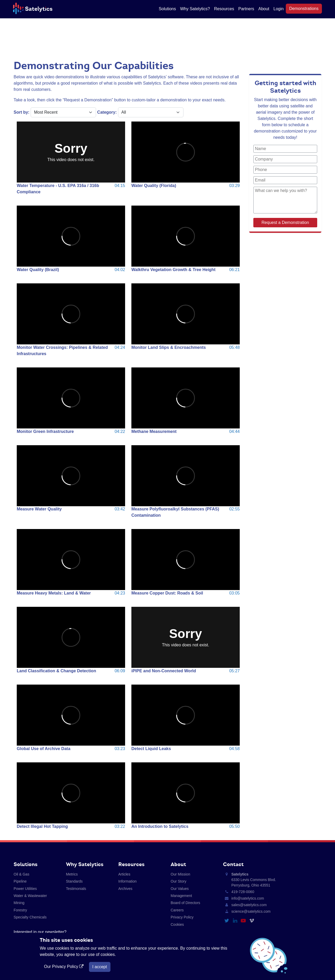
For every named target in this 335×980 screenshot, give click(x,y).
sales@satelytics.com (249, 905)
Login (279, 9)
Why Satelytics (85, 864)
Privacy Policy (182, 917)
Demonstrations (304, 9)
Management (181, 896)
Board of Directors (185, 903)
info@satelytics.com (248, 898)
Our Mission (180, 874)
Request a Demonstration (285, 222)
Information (127, 881)
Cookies (177, 924)
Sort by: (21, 112)
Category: (107, 112)
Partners (246, 9)
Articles (124, 874)
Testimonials (76, 889)
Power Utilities (25, 889)
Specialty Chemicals (30, 917)
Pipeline (20, 881)
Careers (177, 910)
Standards (74, 881)
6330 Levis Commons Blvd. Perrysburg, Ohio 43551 (254, 880)
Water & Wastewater (30, 896)
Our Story (178, 881)
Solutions (167, 9)
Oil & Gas (21, 874)
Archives (125, 889)
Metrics (72, 874)
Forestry (20, 910)
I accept (100, 967)
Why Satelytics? (195, 9)
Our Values (180, 889)
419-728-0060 (243, 892)
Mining (19, 903)
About (264, 9)
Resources (224, 9)
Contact (233, 864)
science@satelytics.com (251, 911)
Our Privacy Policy (64, 967)
